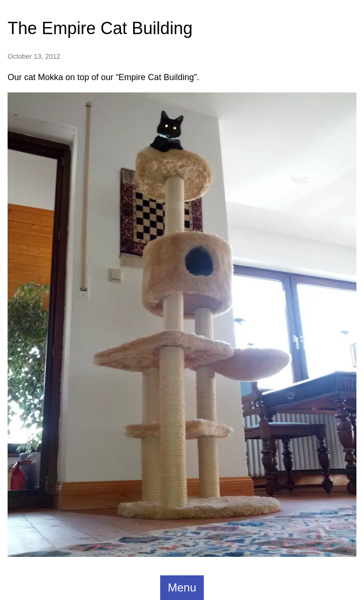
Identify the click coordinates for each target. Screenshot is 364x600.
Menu (182, 587)
